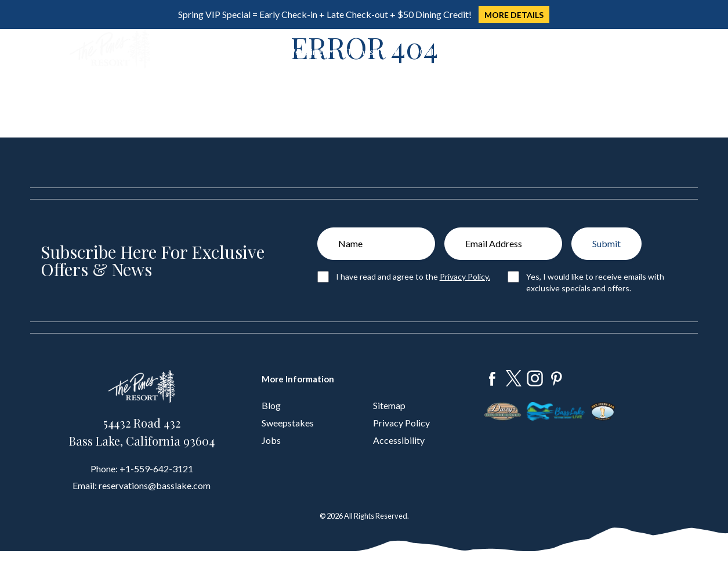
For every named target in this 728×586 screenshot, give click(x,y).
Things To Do (373, 51)
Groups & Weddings (287, 51)
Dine (218, 51)
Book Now (616, 50)
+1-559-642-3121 (156, 469)
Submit (606, 243)
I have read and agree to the (413, 276)
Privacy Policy (401, 423)
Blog (271, 405)
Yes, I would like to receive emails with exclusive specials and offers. (595, 282)
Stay (180, 51)
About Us (480, 51)
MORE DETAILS (514, 15)
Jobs (271, 440)
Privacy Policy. (465, 276)
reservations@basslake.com (155, 485)
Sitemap (389, 405)
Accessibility (399, 440)
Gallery (434, 51)
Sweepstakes (288, 423)
